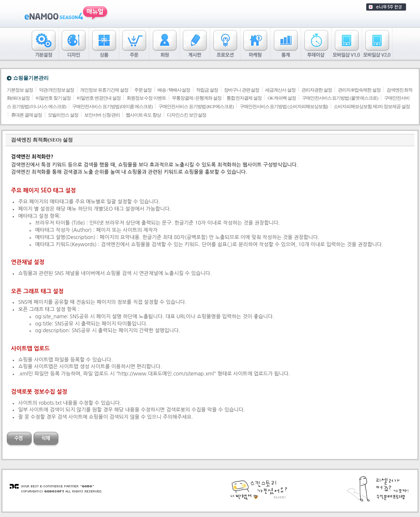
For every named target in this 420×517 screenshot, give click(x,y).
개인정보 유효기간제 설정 (104, 90)
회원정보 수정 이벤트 (146, 98)
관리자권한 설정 (317, 90)
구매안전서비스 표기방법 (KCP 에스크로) (196, 107)
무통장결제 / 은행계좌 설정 (197, 98)
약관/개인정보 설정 (57, 90)
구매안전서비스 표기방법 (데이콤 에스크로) (112, 107)
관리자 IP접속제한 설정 (359, 90)
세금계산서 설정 (280, 90)
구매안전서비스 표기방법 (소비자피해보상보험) (284, 107)
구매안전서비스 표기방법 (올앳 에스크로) (340, 98)
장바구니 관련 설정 (242, 90)
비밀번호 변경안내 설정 (98, 98)
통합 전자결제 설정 (244, 98)
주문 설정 (143, 90)
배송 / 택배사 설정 (174, 90)
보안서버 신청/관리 (102, 115)
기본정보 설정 (20, 90)
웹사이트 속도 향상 (143, 115)
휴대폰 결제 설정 (26, 115)
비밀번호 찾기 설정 (53, 98)
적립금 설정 (207, 90)
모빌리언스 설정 (63, 115)
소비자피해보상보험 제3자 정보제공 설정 (372, 107)
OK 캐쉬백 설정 (282, 98)
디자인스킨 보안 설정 (187, 115)
